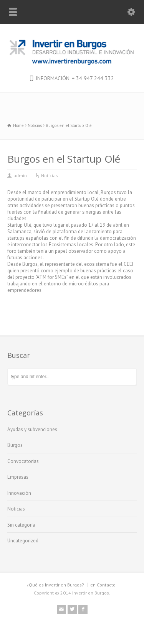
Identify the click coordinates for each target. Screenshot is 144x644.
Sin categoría (21, 525)
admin (20, 175)
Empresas (18, 477)
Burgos (15, 445)
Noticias (50, 175)
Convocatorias (23, 461)
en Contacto (103, 585)
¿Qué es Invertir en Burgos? (55, 585)
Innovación (19, 493)
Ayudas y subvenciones (32, 429)
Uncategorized (23, 541)
